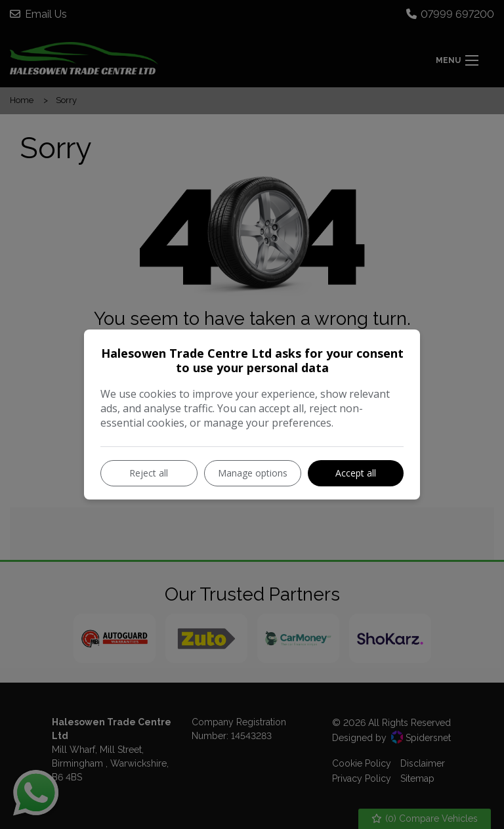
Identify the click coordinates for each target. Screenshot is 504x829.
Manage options (253, 473)
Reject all (149, 473)
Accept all (356, 473)
